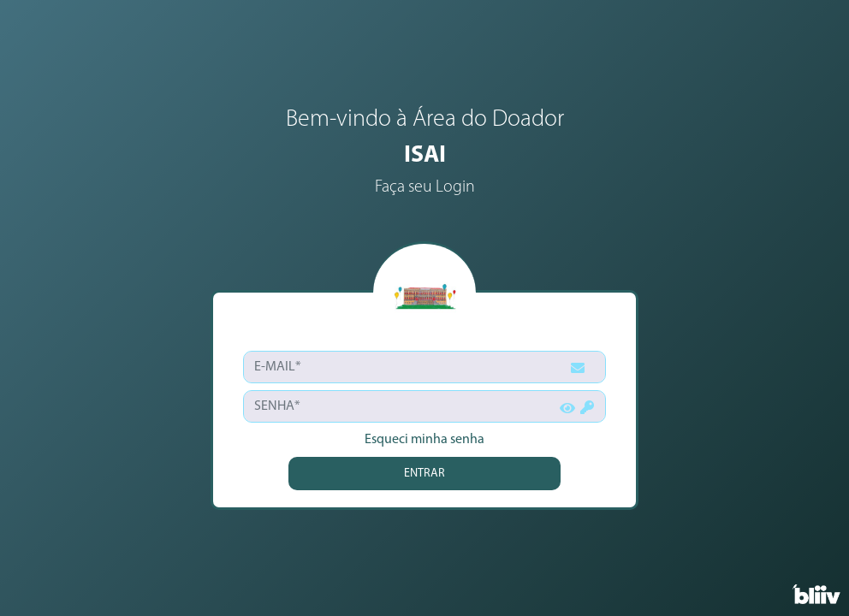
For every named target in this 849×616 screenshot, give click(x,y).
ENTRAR (424, 474)
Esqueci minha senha (424, 440)
